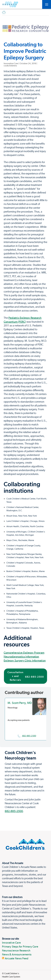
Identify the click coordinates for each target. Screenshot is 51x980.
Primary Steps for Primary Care (20, 947)
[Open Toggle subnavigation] (47, 4)
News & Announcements (17, 954)
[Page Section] (26, 692)
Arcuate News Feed (15, 958)
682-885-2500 (27, 736)
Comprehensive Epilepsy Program (24, 653)
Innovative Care (11, 943)
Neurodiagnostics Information (21, 657)
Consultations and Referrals (26, 676)
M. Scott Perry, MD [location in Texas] (20, 703)
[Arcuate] (10, 4)
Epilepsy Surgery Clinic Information (25, 660)
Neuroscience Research (16, 950)
